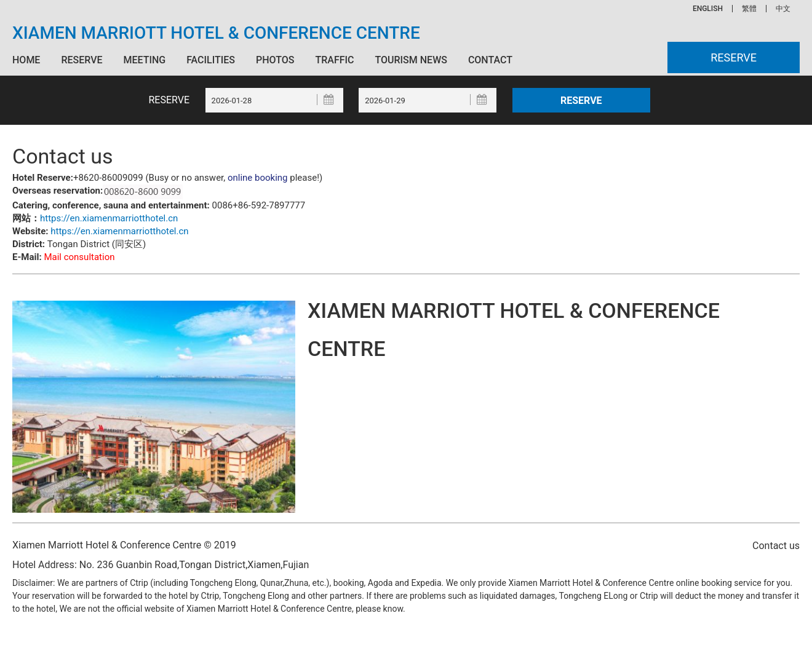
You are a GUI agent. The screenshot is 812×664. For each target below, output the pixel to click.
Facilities (211, 60)
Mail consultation (79, 257)
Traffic (334, 60)
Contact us (776, 546)
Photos (275, 60)
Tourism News (411, 60)
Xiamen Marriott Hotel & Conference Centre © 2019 (124, 545)
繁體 (749, 9)
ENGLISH (708, 9)
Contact (490, 60)
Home (26, 60)
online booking (258, 178)
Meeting (144, 60)
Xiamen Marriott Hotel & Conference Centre (216, 33)
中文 (783, 9)
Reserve (82, 60)
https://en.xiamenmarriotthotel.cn (109, 218)
